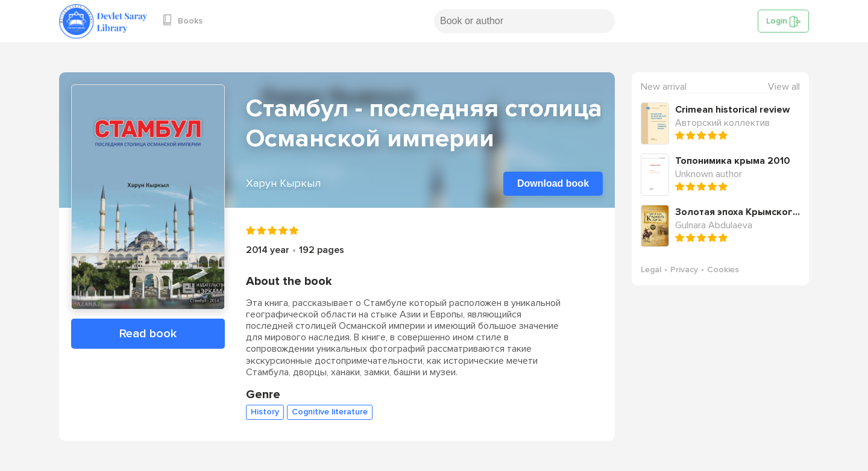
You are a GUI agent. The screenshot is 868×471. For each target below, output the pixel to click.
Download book (553, 183)
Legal (651, 270)
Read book (148, 334)
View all (784, 87)
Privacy (684, 270)
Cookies (723, 270)
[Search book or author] (524, 21)
